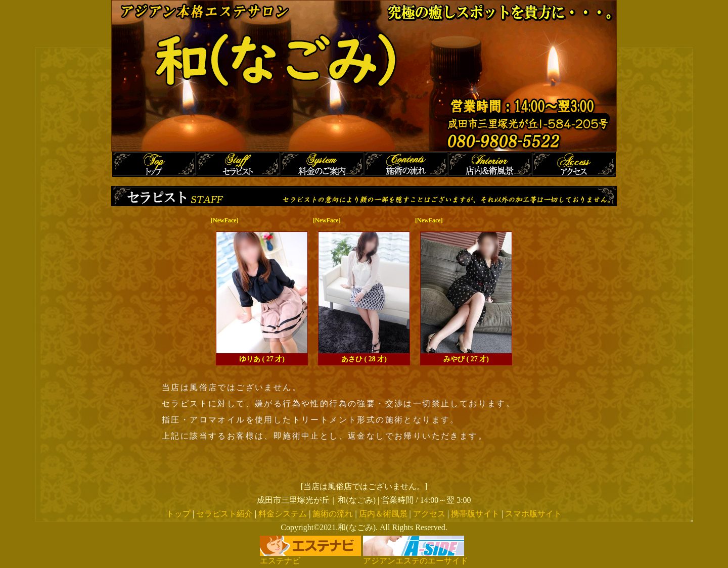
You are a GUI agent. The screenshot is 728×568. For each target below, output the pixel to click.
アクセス (429, 514)
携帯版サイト (475, 514)
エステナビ (310, 557)
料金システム (283, 514)
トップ (178, 514)
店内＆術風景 (383, 514)
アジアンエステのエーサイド (416, 557)
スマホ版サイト (533, 514)
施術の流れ (333, 514)
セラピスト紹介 (224, 514)
